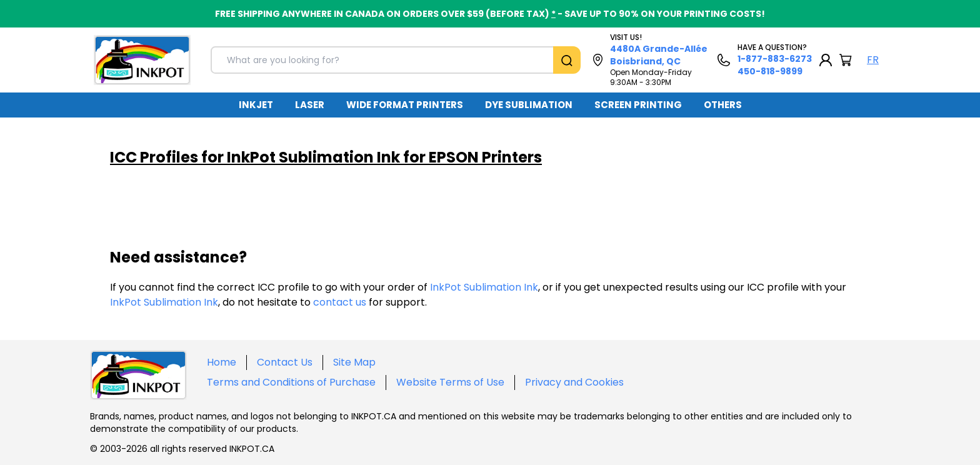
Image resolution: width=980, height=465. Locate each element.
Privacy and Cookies (574, 382)
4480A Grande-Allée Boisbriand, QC (659, 55)
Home (222, 362)
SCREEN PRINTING (638, 105)
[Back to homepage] (142, 60)
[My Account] (826, 60)
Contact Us (285, 362)
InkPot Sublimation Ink (484, 287)
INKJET (256, 105)
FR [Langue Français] (873, 60)
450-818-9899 (770, 71)
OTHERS (723, 105)
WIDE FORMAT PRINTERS (405, 105)
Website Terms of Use (450, 382)
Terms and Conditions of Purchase (291, 382)
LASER (310, 105)
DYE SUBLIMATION (529, 105)
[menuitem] (256, 105)
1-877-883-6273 (775, 59)
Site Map (354, 362)
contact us (340, 302)
